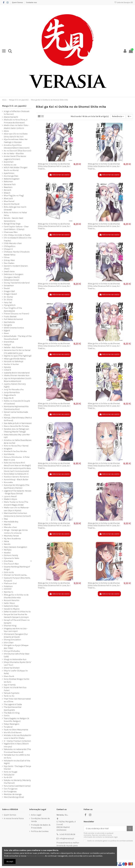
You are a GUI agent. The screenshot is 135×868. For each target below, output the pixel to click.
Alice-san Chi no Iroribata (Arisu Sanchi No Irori (16, 135)
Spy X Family (10, 685)
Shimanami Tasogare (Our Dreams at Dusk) (16, 636)
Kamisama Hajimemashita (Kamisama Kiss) (16, 408)
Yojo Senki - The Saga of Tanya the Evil (17, 768)
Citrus (7, 257)
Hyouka (7, 367)
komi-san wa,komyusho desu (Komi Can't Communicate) (17, 470)
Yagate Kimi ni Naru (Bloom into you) (16, 745)
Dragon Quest (10, 294)
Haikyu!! (7, 345)
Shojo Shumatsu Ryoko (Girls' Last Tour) (18, 664)
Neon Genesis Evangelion (15, 547)
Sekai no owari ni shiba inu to (17, 612)
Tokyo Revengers (12, 724)
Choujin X (8, 249)
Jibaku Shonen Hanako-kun (17, 375)
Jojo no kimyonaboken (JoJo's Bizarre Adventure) (18, 380)
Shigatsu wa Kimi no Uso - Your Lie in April (16, 630)
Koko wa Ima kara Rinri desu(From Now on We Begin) (17, 464)
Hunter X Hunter (11, 364)
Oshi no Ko (9, 572)
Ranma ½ (8, 592)
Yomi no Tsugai (11, 772)
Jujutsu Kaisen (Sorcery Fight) (15, 385)
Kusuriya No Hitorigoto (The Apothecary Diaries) (17, 487)
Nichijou (8, 550)
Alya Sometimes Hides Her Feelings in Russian (16, 141)
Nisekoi (7, 553)
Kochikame (9, 454)
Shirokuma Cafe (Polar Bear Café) (17, 655)
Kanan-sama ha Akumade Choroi (16, 413)
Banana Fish (10, 184)
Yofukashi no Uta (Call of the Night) (17, 762)
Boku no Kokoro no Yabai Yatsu (15, 214)
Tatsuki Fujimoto (12, 693)
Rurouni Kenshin (12, 600)
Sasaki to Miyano (12, 609)
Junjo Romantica (12, 392)
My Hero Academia (12, 539)
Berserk (8, 190)
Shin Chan (9, 643)
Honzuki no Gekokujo (14, 361)
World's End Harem (13, 733)
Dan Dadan (9, 263)
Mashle (7, 525)
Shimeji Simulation (12, 640)
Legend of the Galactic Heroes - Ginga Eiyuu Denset (18, 492)
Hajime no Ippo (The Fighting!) (18, 356)
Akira (6, 131)
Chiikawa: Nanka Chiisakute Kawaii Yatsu (17, 253)
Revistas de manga (13, 794)
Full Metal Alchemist (13, 319)
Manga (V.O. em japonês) (14, 106)
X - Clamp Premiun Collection (17, 741)
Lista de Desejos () (124, 2)
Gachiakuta (9, 322)
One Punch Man (11, 564)
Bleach (7, 193)
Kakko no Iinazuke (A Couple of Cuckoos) (17, 402)
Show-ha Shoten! (12, 668)
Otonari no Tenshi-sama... (16, 575)
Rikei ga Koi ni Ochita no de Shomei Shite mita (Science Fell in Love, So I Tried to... (54, 166)
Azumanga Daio (11, 176)
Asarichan (9, 162)
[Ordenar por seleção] (118, 117)
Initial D (7, 370)
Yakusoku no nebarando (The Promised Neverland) (17, 751)
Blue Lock (8, 198)
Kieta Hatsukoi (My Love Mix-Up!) (17, 436)
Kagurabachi (10, 395)
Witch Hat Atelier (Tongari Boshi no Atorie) (16, 169)
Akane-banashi (11, 117)
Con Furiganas (11, 789)
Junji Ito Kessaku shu (14, 390)
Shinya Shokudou (12, 651)
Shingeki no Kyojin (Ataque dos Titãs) (16, 647)
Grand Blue (9, 342)
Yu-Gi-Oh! (8, 777)
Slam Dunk (9, 676)
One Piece (8, 561)
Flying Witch (10, 305)
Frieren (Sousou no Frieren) (16, 314)
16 (129, 116)
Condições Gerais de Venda (40, 820)
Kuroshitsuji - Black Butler (16, 479)
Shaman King (10, 626)
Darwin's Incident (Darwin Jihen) (16, 267)
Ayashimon (9, 173)
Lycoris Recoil (10, 496)
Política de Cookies (40, 831)
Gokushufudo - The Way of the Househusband (18, 338)
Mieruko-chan (10, 527)
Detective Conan (12, 280)
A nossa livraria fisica (14, 818)
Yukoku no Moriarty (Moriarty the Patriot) (17, 782)
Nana (6, 541)
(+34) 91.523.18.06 (67, 834)
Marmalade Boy (11, 522)
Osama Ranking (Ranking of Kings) (17, 568)
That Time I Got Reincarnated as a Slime (17, 700)
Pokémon (8, 586)
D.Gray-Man (9, 260)
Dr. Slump (8, 297)
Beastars (8, 187)
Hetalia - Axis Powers (13, 347)
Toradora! (8, 727)
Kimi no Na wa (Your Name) (16, 446)
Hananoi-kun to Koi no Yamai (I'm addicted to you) (17, 352)
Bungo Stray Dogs (12, 224)
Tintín (7, 716)
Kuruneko (8, 482)
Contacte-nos (31, 2)
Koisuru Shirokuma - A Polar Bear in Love (17, 459)
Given (6, 333)
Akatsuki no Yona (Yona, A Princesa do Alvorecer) (16, 121)
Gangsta (8, 325)
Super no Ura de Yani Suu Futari (15, 689)
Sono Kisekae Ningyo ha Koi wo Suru (17, 680)
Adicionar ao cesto (59, 175)
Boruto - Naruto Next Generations (14, 220)
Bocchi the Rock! (12, 204)
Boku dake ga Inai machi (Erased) (15, 208)
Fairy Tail (8, 302)
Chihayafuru (10, 246)
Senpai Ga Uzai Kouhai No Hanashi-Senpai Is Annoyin (16, 616)
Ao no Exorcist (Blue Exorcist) (18, 151)
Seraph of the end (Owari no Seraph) (17, 621)
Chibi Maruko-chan (13, 243)
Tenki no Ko (9, 696)
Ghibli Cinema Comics (14, 328)
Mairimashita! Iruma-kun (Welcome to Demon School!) (17, 515)
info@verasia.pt (67, 839)
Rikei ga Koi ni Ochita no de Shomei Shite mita (16, 596)
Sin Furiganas (10, 791)
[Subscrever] (130, 829)
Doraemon (9, 286)
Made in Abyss (11, 499)
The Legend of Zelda (13, 704)
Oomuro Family (11, 555)
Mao (6, 519)
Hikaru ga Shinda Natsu (15, 359)
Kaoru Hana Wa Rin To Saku (16, 426)
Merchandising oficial (14, 797)
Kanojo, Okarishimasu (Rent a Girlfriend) (18, 419)
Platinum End (10, 583)
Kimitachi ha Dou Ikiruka (15, 451)
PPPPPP (8, 589)
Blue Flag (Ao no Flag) (14, 196)
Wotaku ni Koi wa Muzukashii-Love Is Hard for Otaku (18, 737)
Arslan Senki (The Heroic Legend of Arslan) (15, 158)
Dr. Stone (8, 300)
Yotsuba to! (9, 775)
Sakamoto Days (11, 606)
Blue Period (9, 201)
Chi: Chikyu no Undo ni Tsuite (17, 235)
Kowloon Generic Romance (16, 477)
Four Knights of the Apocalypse (13, 309)
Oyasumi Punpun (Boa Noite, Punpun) (17, 579)
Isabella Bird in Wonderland (17, 373)
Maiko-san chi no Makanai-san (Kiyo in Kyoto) (16, 509)
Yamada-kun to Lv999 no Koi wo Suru (17, 756)
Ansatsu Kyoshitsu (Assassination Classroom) (17, 147)
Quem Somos (18, 2)
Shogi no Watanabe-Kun (15, 659)
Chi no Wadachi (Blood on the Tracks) (18, 239)
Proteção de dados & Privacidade (41, 826)
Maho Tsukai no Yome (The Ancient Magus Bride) (16, 503)
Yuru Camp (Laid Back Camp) (17, 786)
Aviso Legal (36, 815)
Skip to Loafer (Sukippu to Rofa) (16, 672)
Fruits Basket (10, 317)
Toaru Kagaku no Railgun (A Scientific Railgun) (16, 720)
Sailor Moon (9, 603)
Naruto (7, 544)
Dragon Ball (9, 291)
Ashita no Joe (10, 165)
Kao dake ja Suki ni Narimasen (18, 423)
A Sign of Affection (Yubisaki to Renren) (17, 113)
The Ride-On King (12, 713)
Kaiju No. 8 (9, 398)
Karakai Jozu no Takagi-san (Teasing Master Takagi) (16, 430)
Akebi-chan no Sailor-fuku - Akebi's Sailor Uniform (16, 127)
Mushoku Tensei (11, 536)
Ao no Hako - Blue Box (14, 153)
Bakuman (8, 182)
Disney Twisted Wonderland (17, 283)
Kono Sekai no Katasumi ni (16, 474)
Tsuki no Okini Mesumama (16, 730)
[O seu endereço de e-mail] (105, 829)
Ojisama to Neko (12, 558)
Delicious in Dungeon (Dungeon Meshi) (14, 276)
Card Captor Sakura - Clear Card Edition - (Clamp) (16, 228)
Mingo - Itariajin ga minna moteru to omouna (16, 532)
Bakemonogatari (12, 179)
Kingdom (8, 449)
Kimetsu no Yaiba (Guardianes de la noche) (18, 442)
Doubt (7, 288)
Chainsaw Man (11, 232)
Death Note (9, 271)
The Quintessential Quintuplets (13, 709)
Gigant (7, 331)
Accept (10, 861)
